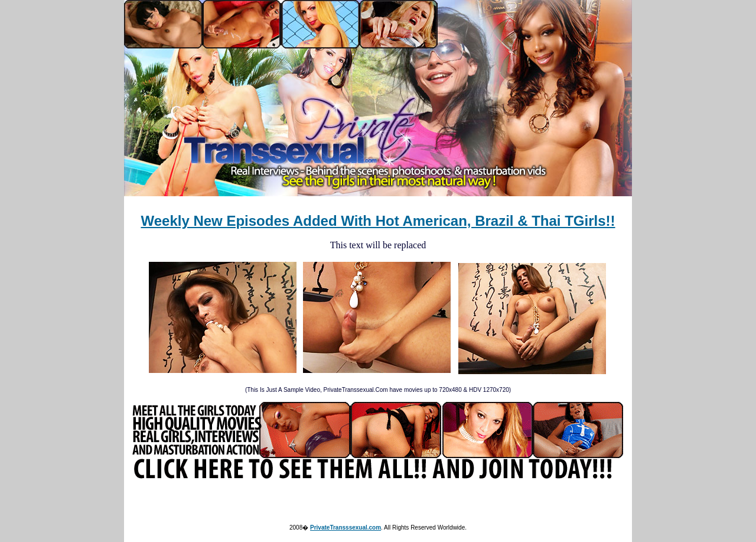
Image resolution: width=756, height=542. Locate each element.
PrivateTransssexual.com (346, 528)
